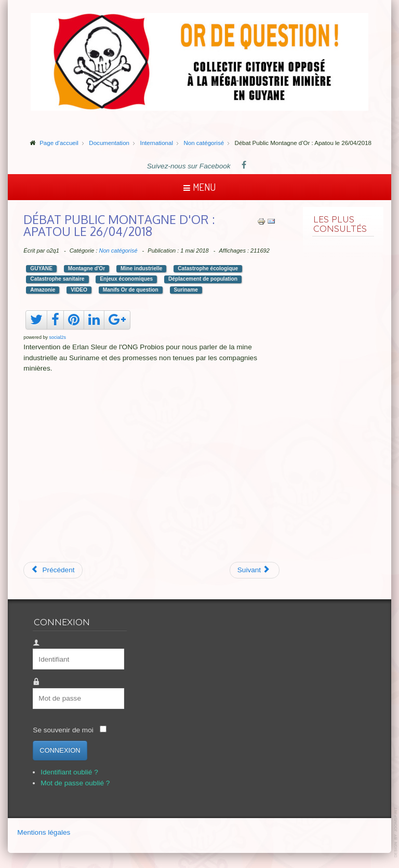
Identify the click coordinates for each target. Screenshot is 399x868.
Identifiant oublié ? (69, 772)
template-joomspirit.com (396, 832)
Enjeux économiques (126, 279)
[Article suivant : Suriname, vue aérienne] (255, 570)
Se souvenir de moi (63, 730)
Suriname (186, 290)
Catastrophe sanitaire (57, 279)
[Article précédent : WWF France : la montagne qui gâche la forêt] (53, 570)
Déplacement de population (203, 279)
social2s (57, 337)
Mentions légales (44, 832)
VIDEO (79, 290)
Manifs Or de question (131, 290)
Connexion (60, 750)
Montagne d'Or (87, 268)
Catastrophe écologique (208, 268)
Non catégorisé (118, 251)
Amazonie (43, 290)
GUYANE (41, 268)
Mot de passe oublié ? (75, 783)
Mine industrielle (141, 268)
